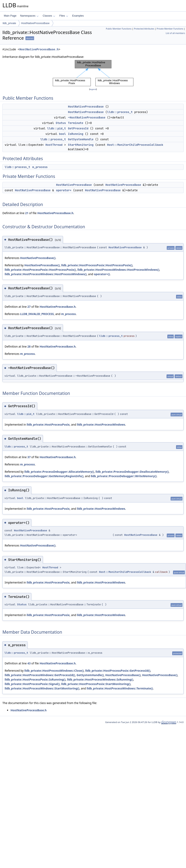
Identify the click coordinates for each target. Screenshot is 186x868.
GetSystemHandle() (90, 675)
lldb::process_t (120, 112)
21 (27, 213)
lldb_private (9, 23)
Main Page (10, 16)
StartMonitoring (81, 145)
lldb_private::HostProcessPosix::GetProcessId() (118, 671)
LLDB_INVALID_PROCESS (37, 314)
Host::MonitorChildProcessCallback (135, 145)
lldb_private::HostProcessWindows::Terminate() (120, 688)
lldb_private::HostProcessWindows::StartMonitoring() (42, 688)
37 (29, 457)
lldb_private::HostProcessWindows (101, 424)
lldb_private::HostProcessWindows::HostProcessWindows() (118, 270)
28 (29, 346)
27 (29, 307)
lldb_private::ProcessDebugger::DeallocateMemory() (132, 472)
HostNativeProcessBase (35, 23)
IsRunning (76, 134)
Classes (49, 16)
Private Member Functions (170, 29)
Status (61, 123)
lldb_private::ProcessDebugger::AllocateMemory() (59, 472)
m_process (40, 167)
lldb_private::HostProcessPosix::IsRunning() (35, 679)
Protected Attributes (144, 29)
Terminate (76, 123)
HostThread (54, 145)
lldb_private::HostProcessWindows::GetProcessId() (40, 675)
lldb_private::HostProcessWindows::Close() (54, 671)
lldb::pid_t (56, 128)
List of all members (175, 33)
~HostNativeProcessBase (87, 117)
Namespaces (29, 16)
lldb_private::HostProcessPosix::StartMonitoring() (96, 684)
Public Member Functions (119, 29)
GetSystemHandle (81, 139)
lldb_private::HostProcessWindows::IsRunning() (100, 679)
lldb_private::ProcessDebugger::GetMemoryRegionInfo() (44, 476)
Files (64, 16)
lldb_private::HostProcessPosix (48, 424)
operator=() (102, 274)
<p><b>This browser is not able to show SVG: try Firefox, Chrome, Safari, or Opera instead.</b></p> (93, 73)
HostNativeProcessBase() (38, 258)
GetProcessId (78, 128)
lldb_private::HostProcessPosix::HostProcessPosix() (97, 265)
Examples (78, 16)
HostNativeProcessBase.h (39, 49)
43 (29, 663)
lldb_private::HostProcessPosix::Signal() (32, 684)
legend (93, 89)
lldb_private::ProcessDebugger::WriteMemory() (124, 476)
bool (63, 134)
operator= (64, 190)
